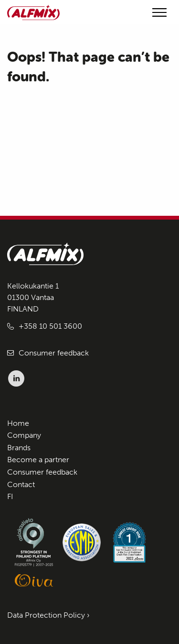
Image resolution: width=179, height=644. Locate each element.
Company (24, 435)
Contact (21, 484)
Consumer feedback (54, 353)
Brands (19, 448)
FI (10, 496)
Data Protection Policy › (48, 615)
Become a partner (38, 460)
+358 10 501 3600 (50, 326)
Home (18, 423)
